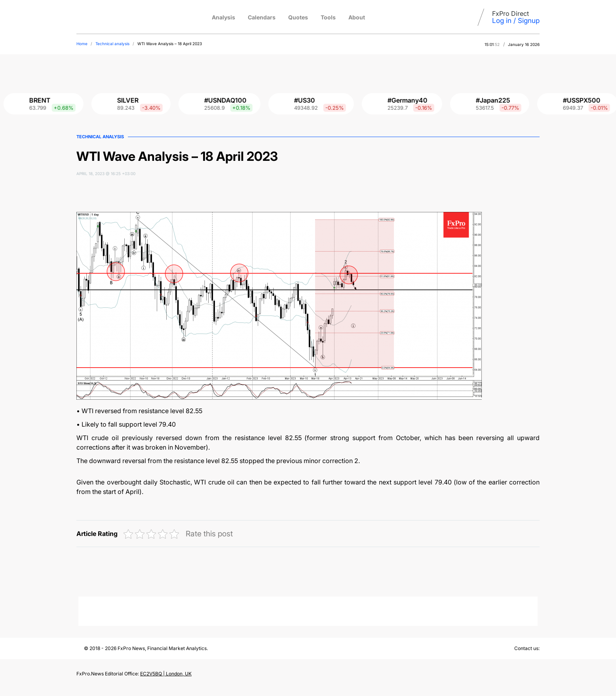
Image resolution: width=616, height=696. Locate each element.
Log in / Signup (516, 21)
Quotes (298, 17)
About (357, 17)
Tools (328, 17)
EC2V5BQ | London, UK (166, 674)
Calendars (262, 17)
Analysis (223, 17)
